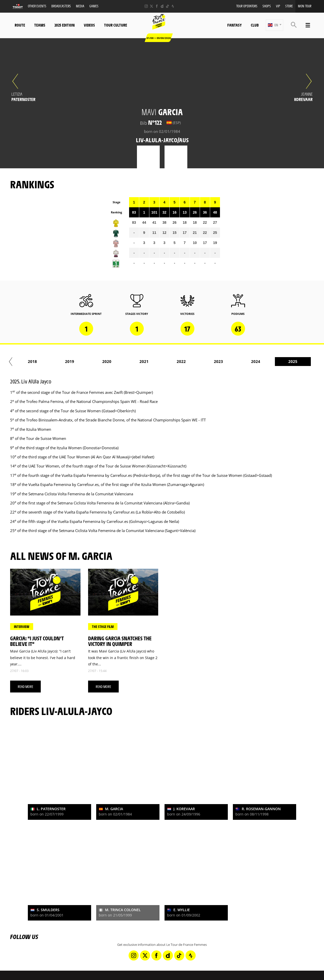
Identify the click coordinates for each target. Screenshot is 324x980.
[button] (275, 25)
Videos (89, 25)
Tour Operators (247, 6)
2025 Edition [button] (65, 25)
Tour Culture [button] (116, 25)
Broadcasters (61, 6)
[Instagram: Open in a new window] (146, 6)
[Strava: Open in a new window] (173, 6)
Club (255, 25)
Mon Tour (305, 6)
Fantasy (235, 25)
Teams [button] (40, 25)
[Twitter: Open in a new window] (151, 6)
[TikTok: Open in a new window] (167, 6)
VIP (278, 6)
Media (80, 6)
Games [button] (94, 6)
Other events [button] (37, 6)
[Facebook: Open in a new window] (157, 6)
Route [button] (20, 25)
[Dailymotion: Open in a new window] (162, 6)
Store (289, 6)
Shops (267, 6)
